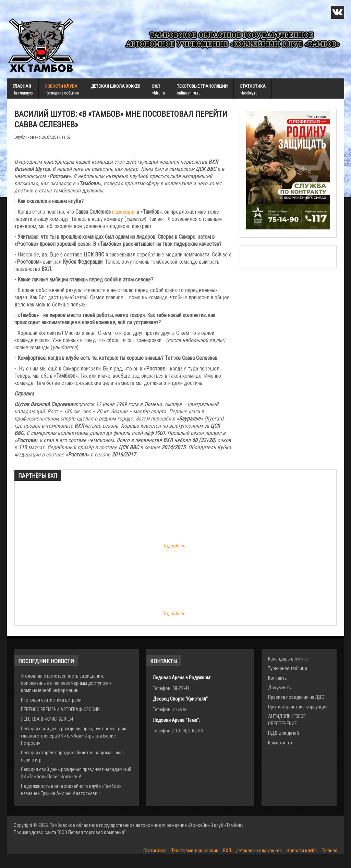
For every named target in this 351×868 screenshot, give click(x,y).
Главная (22, 86)
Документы (280, 688)
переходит (124, 212)
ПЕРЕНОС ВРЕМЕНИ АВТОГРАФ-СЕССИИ (60, 709)
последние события (62, 93)
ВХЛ (156, 86)
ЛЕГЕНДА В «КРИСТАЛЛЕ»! (47, 719)
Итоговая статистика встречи (51, 700)
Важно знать (281, 743)
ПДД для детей (283, 733)
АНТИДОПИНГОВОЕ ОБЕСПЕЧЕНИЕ (287, 720)
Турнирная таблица (288, 668)
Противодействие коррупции (298, 707)
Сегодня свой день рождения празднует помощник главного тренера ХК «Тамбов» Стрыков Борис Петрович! (74, 736)
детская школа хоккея (116, 86)
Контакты (278, 678)
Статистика (253, 86)
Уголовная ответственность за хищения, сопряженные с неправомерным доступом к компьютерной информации (66, 683)
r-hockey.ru (249, 93)
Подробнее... (105, 519)
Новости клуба (61, 86)
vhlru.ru (159, 93)
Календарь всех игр (288, 659)
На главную (23, 93)
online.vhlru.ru (189, 93)
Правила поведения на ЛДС (296, 697)
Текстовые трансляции (202, 86)
